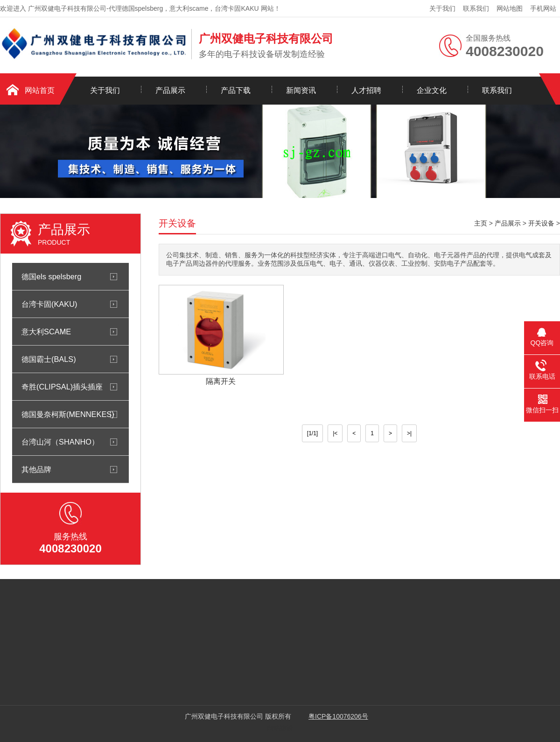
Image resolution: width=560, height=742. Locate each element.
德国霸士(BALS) (49, 359)
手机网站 (543, 8)
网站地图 (510, 8)
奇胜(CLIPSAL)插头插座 (62, 387)
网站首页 (40, 90)
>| (409, 433)
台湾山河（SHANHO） (60, 442)
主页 (481, 223)
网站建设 (280, 728)
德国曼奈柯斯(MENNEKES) (68, 414)
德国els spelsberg (51, 276)
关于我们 (442, 8)
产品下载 (236, 90)
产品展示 (170, 90)
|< (335, 433)
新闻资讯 (301, 90)
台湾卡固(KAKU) (49, 304)
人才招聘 (366, 90)
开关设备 (541, 223)
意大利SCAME (46, 332)
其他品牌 (36, 469)
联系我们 (476, 8)
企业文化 (432, 90)
